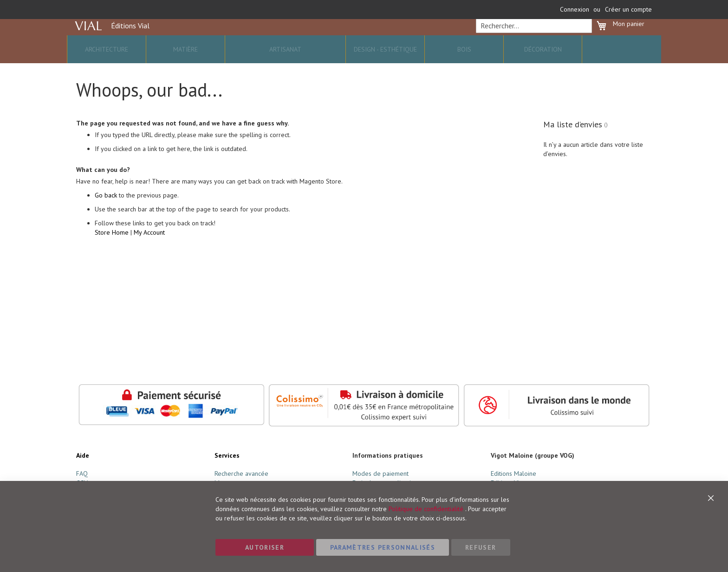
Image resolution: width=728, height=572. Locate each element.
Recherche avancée (241, 473)
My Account (149, 249)
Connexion (575, 9)
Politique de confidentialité (426, 509)
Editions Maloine (513, 473)
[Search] (582, 40)
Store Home (112, 249)
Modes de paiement (380, 473)
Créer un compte (628, 9)
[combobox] (533, 40)
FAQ (82, 473)
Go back (106, 212)
